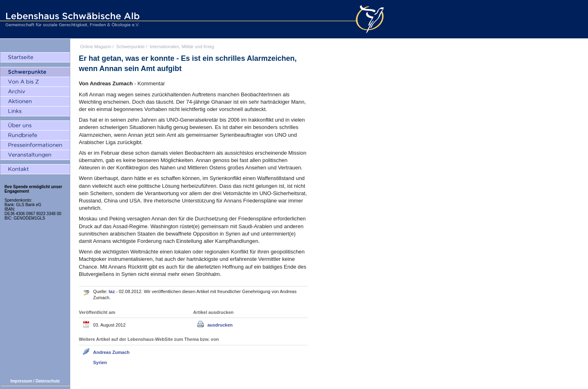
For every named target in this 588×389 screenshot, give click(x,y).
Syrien (100, 362)
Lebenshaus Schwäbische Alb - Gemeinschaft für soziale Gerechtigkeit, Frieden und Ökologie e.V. (71, 19)
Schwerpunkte (131, 47)
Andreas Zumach (111, 352)
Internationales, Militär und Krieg (182, 47)
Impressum (21, 381)
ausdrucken (220, 325)
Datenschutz (48, 381)
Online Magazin (96, 47)
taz (112, 291)
